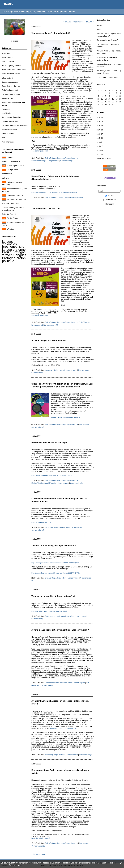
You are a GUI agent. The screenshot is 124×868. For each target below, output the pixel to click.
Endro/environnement (10, 90)
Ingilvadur (5, 178)
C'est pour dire (12, 170)
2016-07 (100, 134)
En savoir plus (15, 865)
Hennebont (6, 109)
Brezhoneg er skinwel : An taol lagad (49, 443)
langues (20, 255)
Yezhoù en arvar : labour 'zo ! (46, 208)
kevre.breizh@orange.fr (41, 838)
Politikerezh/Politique (9, 130)
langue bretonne (14, 250)
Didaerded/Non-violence (11, 86)
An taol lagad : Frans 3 (15, 166)
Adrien (99, 29)
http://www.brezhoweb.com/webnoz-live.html (49, 611)
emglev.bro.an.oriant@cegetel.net (64, 728)
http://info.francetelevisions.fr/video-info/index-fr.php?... (53, 475)
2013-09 (100, 150)
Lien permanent (53, 161)
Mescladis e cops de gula (16, 199)
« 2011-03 (67, 22)
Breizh (7, 252)
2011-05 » (90, 22)
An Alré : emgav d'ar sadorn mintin (49, 340)
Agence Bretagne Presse (11, 161)
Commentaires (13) (51, 325)
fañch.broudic (7, 174)
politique (8, 261)
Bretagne (9, 258)
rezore (8, 4)
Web (3, 138)
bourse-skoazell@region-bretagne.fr (66, 417)
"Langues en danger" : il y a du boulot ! (51, 33)
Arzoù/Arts (6, 53)
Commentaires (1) (67, 161)
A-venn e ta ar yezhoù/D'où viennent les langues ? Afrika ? (60, 630)
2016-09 (100, 126)
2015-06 (100, 138)
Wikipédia (11, 229)
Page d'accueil (78, 22)
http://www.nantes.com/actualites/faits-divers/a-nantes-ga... (55, 192)
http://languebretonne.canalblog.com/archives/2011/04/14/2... (56, 573)
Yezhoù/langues (8, 142)
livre (21, 247)
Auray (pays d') (7, 57)
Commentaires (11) (38, 846)
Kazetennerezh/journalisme (12, 117)
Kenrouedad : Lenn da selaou (107, 77)
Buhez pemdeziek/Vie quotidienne (14, 70)
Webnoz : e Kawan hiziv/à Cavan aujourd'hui (53, 596)
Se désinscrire (110, 200)
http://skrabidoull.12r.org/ (41, 522)
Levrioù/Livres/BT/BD (10, 121)
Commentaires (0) (77, 197)
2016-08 (100, 130)
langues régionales (9, 243)
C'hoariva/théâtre (8, 78)
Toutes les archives (104, 159)
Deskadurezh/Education (11, 82)
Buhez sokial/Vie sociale (11, 74)
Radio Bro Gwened (9, 214)
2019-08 (100, 118)
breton (21, 258)
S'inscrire (110, 195)
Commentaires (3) (86, 755)
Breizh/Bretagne (8, 61)
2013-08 (100, 155)
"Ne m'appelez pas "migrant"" (107, 40)
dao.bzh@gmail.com (40, 151)
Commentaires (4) (47, 686)
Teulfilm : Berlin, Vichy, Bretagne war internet (54, 546)
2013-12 (100, 146)
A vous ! (100, 25)
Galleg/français (7, 99)
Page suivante (40, 854)
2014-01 (100, 142)
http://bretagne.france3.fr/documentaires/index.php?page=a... (56, 563)
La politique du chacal (15, 195)
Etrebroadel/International (11, 94)
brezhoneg (10, 247)
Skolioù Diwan (12, 218)
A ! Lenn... (11, 157)
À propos (15, 41)
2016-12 (100, 122)
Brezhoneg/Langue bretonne (12, 66)
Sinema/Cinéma (8, 134)
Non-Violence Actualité (10, 203)
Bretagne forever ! (14, 254)
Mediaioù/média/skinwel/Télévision (15, 126)
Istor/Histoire (6, 113)
